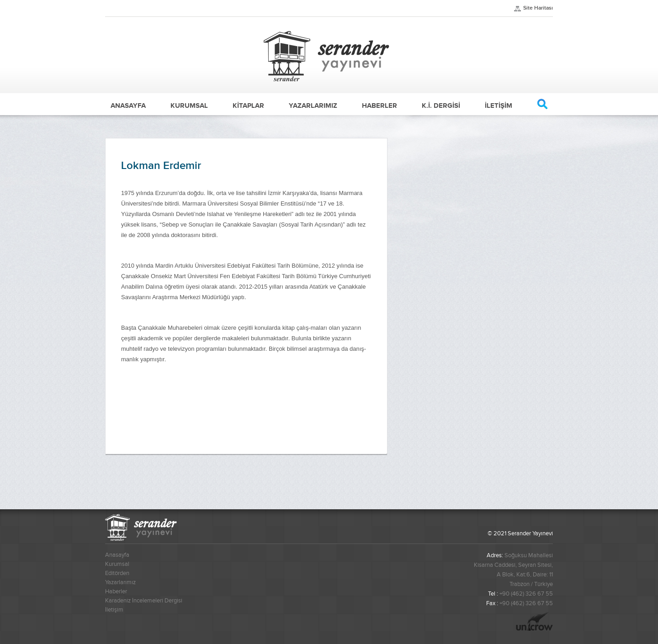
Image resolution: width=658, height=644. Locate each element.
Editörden (117, 573)
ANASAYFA (128, 106)
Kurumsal (117, 564)
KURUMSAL (189, 106)
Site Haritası (538, 8)
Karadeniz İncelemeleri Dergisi (144, 601)
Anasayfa (117, 555)
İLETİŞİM (499, 106)
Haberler (116, 591)
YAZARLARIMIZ (313, 106)
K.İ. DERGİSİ (441, 106)
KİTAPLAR (248, 106)
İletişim (114, 610)
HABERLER (379, 106)
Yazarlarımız (120, 582)
